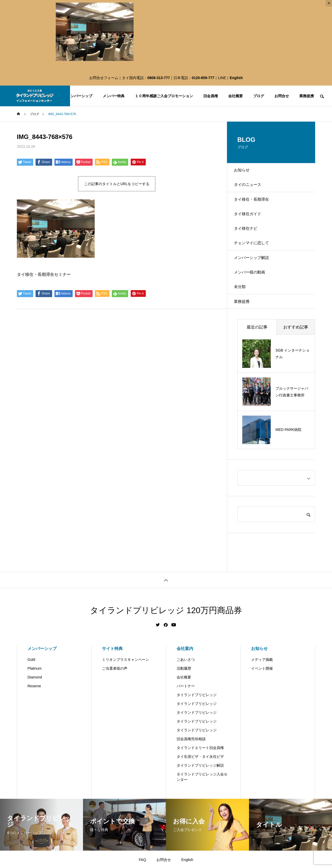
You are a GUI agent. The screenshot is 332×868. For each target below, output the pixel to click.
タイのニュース (252, 190)
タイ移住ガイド (252, 226)
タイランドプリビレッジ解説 (200, 801)
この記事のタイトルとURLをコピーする (117, 184)
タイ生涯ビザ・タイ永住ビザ (200, 792)
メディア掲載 (262, 695)
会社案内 (185, 684)
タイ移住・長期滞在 (256, 208)
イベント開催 (262, 704)
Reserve (34, 722)
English (236, 78)
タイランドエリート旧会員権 (200, 783)
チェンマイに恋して (256, 263)
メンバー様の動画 (254, 299)
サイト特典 (112, 684)
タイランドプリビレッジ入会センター (202, 813)
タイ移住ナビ (250, 245)
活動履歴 (184, 704)
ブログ (259, 96)
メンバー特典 (114, 96)
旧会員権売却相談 (191, 775)
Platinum (34, 704)
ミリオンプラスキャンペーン (126, 695)
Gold (31, 695)
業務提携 (307, 96)
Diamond (35, 713)
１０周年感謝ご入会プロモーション (164, 96)
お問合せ (282, 96)
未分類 (244, 317)
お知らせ (246, 172)
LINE (222, 78)
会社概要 (236, 96)
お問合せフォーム (104, 78)
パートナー (186, 722)
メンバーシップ (80, 96)
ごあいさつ (186, 695)
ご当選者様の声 (115, 704)
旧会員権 (211, 96)
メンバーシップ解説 (256, 281)
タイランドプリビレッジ (197, 731)
